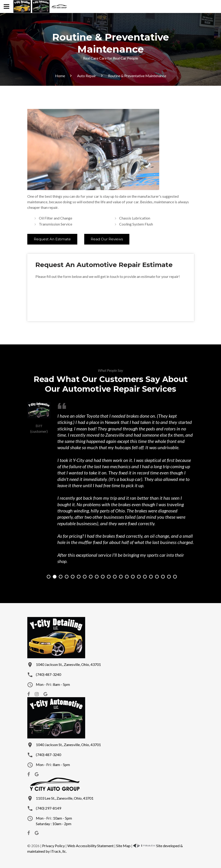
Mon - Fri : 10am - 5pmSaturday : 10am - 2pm (54, 821)
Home (60, 76)
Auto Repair (87, 76)
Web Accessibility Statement (90, 846)
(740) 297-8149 (48, 808)
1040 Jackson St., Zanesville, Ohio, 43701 (68, 664)
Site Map (123, 846)
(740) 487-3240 (48, 674)
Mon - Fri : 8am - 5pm (53, 684)
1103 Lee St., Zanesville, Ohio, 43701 (65, 798)
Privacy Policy (53, 846)
